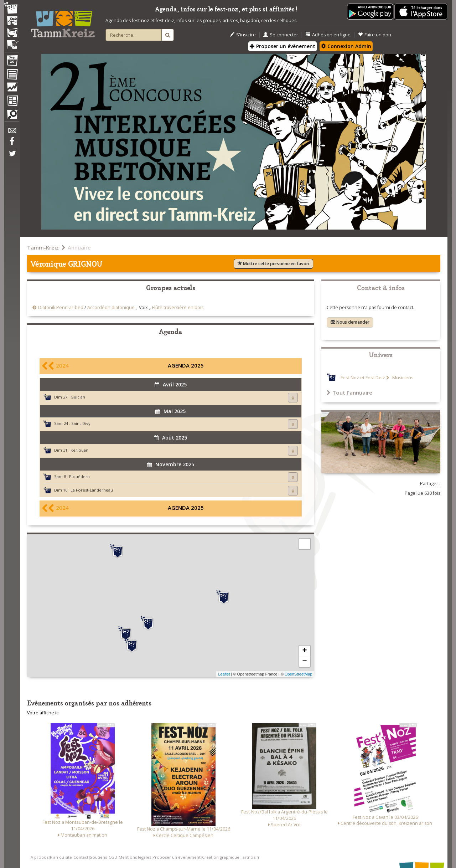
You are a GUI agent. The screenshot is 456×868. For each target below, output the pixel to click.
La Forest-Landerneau (92, 490)
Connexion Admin (346, 46)
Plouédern (79, 476)
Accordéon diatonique (111, 307)
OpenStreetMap (299, 674)
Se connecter (281, 35)
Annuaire (79, 247)
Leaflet (224, 674)
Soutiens (98, 857)
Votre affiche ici (43, 713)
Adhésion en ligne (328, 35)
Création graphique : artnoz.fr (231, 857)
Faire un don (375, 35)
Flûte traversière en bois (178, 307)
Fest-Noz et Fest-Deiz (363, 378)
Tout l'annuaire (349, 392)
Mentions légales (135, 857)
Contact (81, 857)
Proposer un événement (177, 857)
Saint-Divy (81, 423)
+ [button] (304, 651)
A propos (40, 857)
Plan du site (61, 857)
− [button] (304, 662)
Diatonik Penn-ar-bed (61, 307)
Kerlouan (79, 450)
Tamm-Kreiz (43, 247)
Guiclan (78, 397)
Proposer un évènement (283, 46)
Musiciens (402, 378)
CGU (113, 857)
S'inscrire (243, 35)
